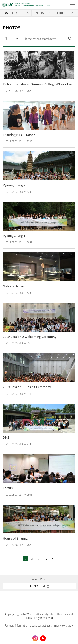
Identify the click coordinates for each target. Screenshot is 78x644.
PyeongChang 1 (14, 236)
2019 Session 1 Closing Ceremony (27, 387)
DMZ (6, 437)
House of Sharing (15, 538)
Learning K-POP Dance (19, 135)
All (6, 38)
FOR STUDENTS (21, 13)
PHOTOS (61, 13)
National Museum (16, 286)
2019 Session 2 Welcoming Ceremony (30, 337)
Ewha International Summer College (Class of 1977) (38, 84)
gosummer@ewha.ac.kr (60, 625)
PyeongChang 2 (14, 185)
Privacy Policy (39, 579)
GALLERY (39, 13)
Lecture (8, 488)
